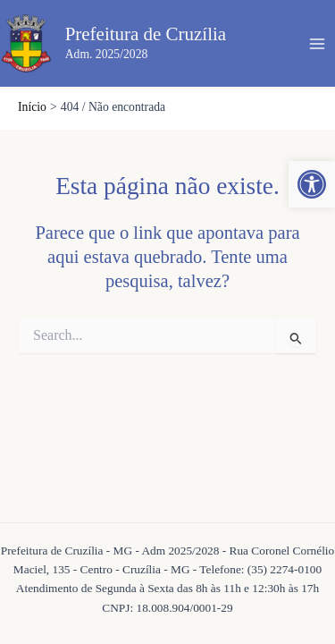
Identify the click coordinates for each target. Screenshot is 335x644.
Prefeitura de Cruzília (146, 34)
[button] (312, 184)
